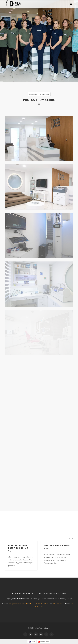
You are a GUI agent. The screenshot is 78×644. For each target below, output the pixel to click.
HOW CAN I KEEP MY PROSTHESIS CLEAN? (18, 547)
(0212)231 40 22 (58, 604)
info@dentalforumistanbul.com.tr (20, 604)
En (11, 551)
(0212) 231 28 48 (42, 604)
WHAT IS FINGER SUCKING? (57, 546)
